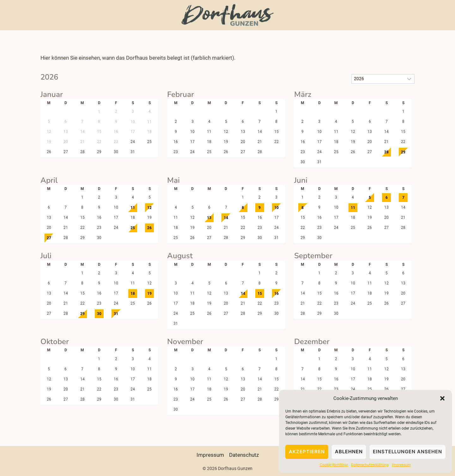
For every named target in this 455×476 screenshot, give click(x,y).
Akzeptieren (307, 452)
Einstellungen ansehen (407, 452)
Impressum (401, 465)
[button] (442, 398)
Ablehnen (349, 452)
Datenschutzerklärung (370, 465)
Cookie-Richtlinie (334, 465)
